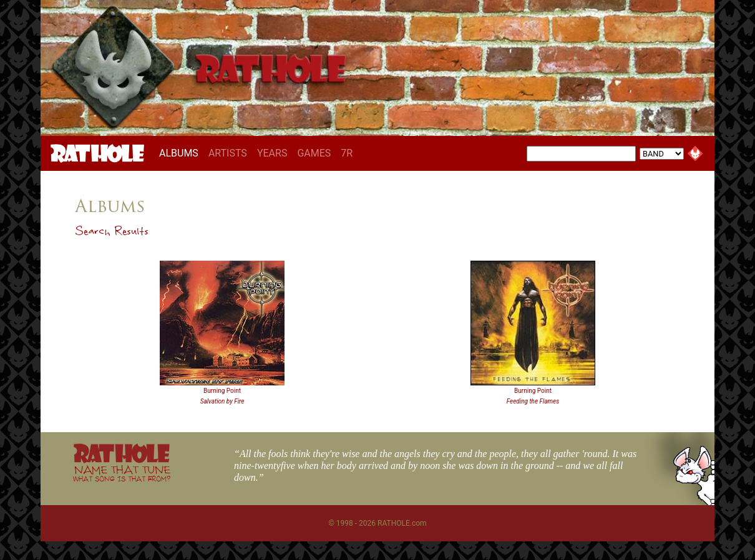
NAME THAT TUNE (122, 473)
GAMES (314, 153)
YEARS (272, 153)
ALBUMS (181, 153)
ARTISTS (228, 153)
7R (347, 153)
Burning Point (222, 391)
